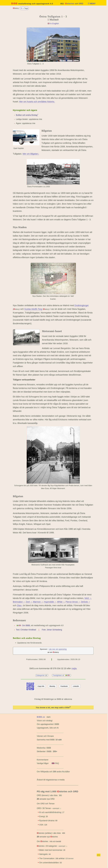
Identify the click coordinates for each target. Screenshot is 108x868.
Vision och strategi (45, 721)
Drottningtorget (82, 305)
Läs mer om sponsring (58, 649)
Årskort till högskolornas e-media (51, 780)
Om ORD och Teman (46, 804)
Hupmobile (50, 602)
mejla (74, 668)
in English (54, 23)
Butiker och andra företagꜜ (27, 115)
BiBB (32, 3)
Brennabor (19, 602)
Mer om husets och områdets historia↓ (37, 102)
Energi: (43, 816)
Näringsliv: (45, 854)
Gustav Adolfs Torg (33, 309)
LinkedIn (76, 686)
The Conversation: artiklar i (57, 858)
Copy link (41, 686)
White (61, 602)
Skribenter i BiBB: (47, 751)
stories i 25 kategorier (47, 846)
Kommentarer (43, 760)
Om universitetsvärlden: (50, 863)
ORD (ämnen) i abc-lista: (47, 795)
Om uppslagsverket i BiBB (48, 724)
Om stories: (43, 841)
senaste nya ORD (46, 799)
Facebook (64, 686)
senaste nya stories (47, 837)
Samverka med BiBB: (46, 740)
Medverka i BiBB (44, 748)
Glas (20, 605)
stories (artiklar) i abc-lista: (49, 833)
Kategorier (42, 675)
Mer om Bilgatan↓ (31, 154)
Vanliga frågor (43, 763)
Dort (29, 602)
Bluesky (52, 686)
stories (70, 4)
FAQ (55, 763)
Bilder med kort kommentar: (52, 850)
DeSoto (85, 602)
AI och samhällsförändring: (52, 812)
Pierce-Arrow (73, 602)
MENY (92, 4)
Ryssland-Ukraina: (48, 821)
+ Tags (24, 8)
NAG (88, 598)
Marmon (38, 602)
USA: (43, 825)
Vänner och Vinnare (45, 736)
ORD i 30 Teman (44, 808)
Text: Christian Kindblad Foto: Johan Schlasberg (39, 630)
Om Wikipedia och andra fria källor (53, 772)
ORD (81, 4)
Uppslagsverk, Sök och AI (48, 728)
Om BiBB (26, 625)
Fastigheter (62, 675)
